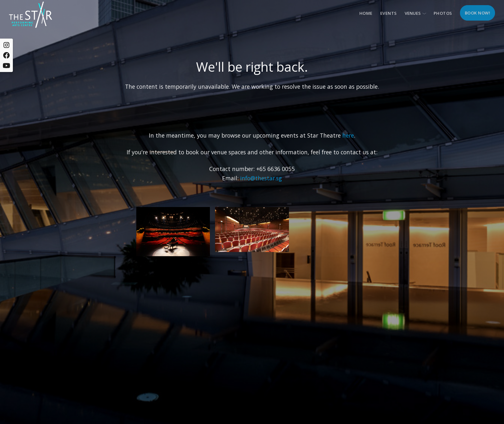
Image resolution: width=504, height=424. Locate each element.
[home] (31, 15)
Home (366, 13)
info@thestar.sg (261, 178)
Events (389, 13)
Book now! (478, 13)
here (348, 135)
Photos (443, 13)
